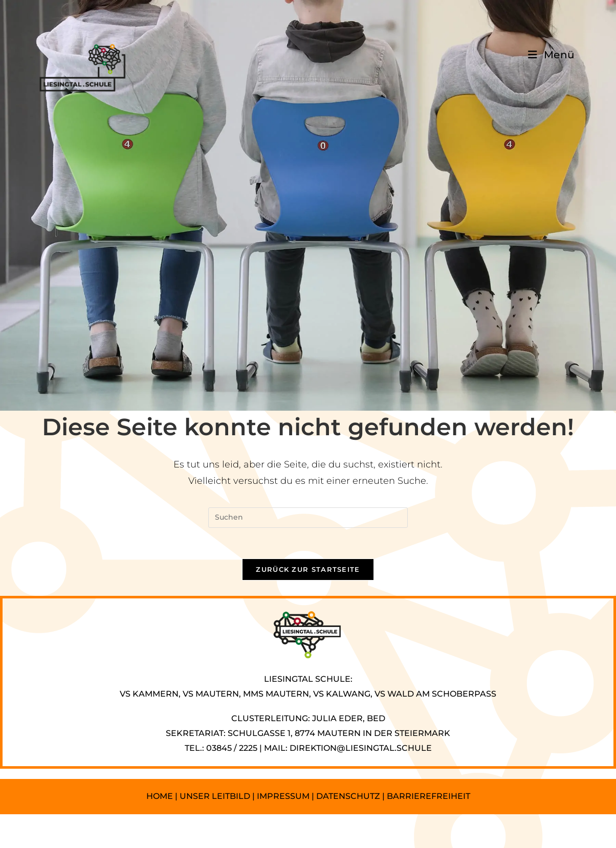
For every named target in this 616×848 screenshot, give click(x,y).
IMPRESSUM (283, 796)
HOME (160, 796)
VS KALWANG (342, 694)
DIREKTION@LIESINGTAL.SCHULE (361, 748)
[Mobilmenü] (552, 55)
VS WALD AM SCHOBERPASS (435, 694)
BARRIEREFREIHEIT (428, 796)
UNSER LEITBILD (215, 796)
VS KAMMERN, (150, 694)
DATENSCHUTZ (349, 796)
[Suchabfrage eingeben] (308, 518)
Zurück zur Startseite (308, 569)
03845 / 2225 (232, 748)
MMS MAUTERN (276, 694)
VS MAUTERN (211, 694)
